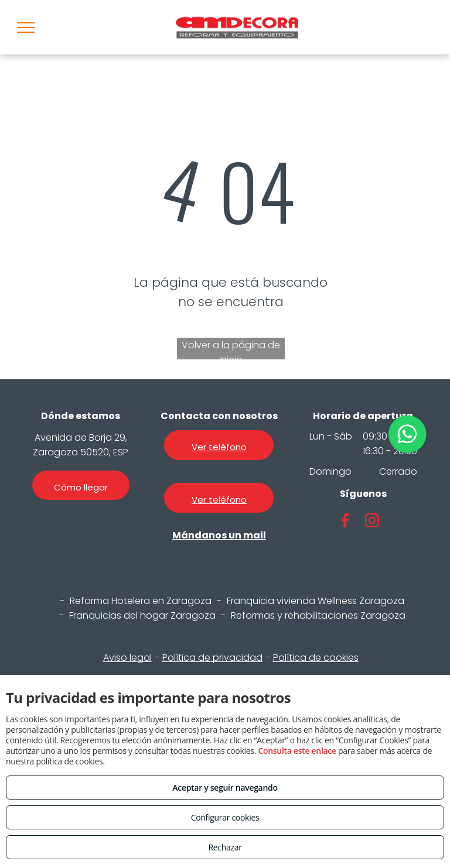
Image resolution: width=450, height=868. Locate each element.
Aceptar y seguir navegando (225, 788)
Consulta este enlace (297, 751)
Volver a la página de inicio (231, 349)
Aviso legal (127, 658)
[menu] (26, 28)
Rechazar (225, 847)
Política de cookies (316, 658)
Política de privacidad (212, 658)
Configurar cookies (225, 817)
